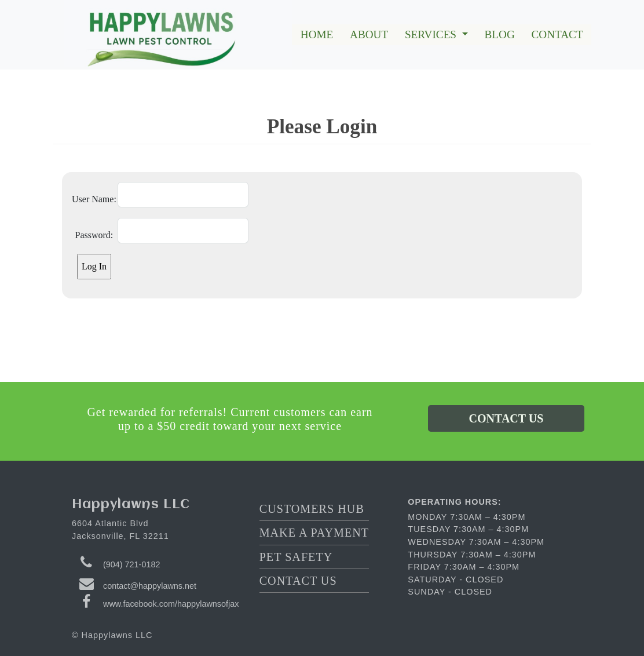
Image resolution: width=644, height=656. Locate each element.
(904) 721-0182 (131, 564)
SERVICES (432, 34)
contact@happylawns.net (150, 586)
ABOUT (369, 34)
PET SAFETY (296, 557)
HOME (317, 34)
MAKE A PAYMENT (314, 533)
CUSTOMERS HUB (312, 509)
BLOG (500, 34)
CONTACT (557, 34)
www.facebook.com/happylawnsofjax (171, 604)
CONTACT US (506, 418)
